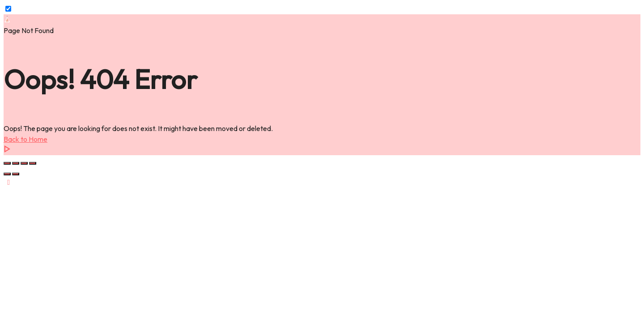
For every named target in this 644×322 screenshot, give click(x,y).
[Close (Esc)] (33, 163)
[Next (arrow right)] (16, 174)
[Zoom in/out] (7, 163)
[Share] (24, 163)
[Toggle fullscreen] (16, 163)
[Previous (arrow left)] (7, 174)
